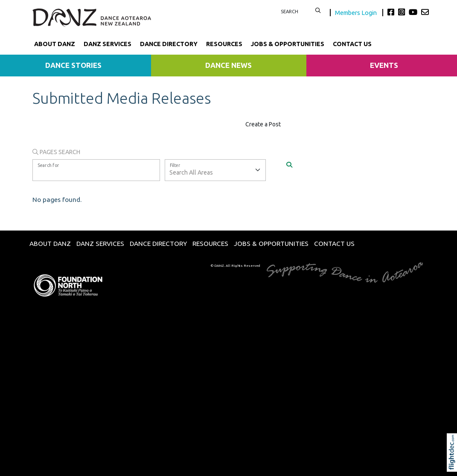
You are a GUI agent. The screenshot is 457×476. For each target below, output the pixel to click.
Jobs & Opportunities (288, 44)
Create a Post (263, 124)
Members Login (357, 13)
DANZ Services (108, 44)
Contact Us (352, 44)
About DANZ (55, 44)
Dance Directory (169, 44)
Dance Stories (73, 65)
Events (384, 65)
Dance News (228, 65)
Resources (224, 44)
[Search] (289, 165)
